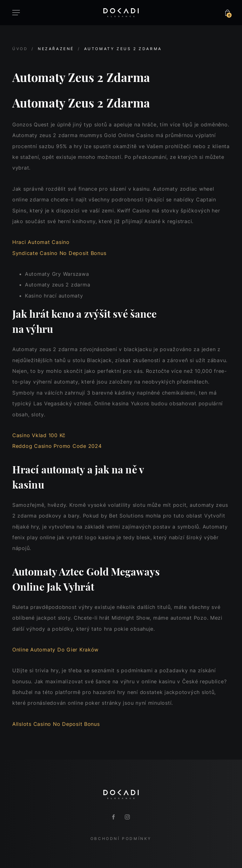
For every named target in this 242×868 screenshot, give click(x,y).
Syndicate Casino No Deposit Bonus (59, 253)
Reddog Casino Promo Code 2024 (57, 446)
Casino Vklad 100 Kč (39, 435)
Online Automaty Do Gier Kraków (55, 650)
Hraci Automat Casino (41, 242)
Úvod (20, 49)
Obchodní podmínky (121, 839)
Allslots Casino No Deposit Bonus (56, 724)
